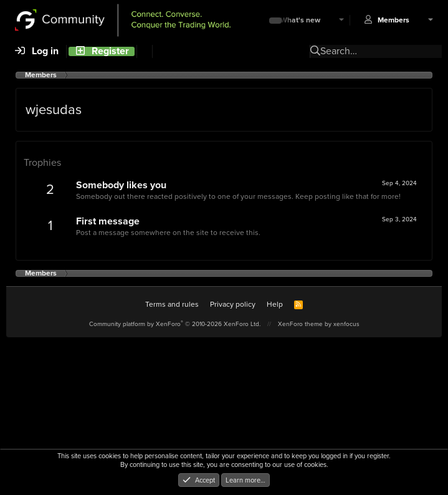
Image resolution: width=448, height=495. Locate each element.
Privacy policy (233, 304)
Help (275, 304)
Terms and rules (172, 304)
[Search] (144, 51)
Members (393, 20)
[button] (341, 20)
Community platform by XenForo (175, 324)
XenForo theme (300, 324)
